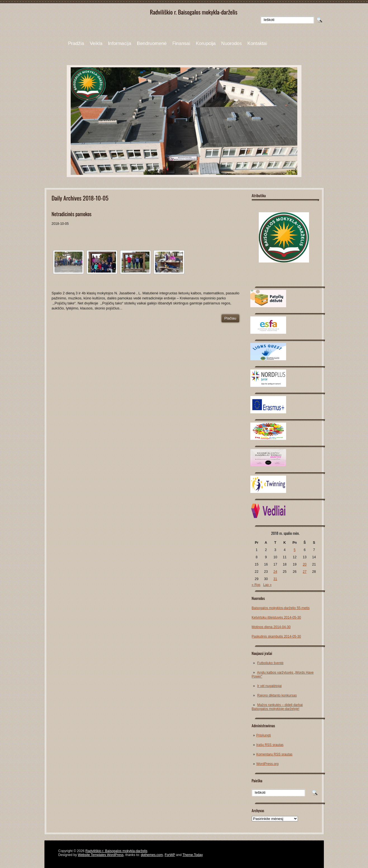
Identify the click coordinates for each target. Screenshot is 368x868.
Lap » (267, 585)
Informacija (120, 43)
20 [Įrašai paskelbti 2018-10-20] (305, 564)
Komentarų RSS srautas (274, 754)
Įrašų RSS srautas (270, 745)
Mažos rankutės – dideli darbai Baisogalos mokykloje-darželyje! (277, 707)
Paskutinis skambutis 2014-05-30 (276, 636)
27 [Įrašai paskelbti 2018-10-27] (305, 572)
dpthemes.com (152, 855)
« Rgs (256, 585)
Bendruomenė (152, 43)
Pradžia (76, 43)
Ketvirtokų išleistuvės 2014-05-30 (276, 617)
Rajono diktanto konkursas (277, 695)
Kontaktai (257, 43)
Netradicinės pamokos (72, 214)
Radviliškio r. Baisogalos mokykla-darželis (116, 851)
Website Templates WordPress (101, 855)
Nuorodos (232, 43)
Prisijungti (263, 735)
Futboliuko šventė (270, 663)
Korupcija (206, 43)
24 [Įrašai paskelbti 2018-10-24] (275, 572)
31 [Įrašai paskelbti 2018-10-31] (275, 579)
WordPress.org (267, 764)
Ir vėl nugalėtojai (270, 686)
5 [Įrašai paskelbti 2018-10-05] (295, 550)
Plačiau (230, 318)
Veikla (96, 43)
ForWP (170, 855)
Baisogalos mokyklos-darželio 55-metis (281, 608)
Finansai (181, 43)
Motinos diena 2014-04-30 (271, 627)
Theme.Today (193, 855)
